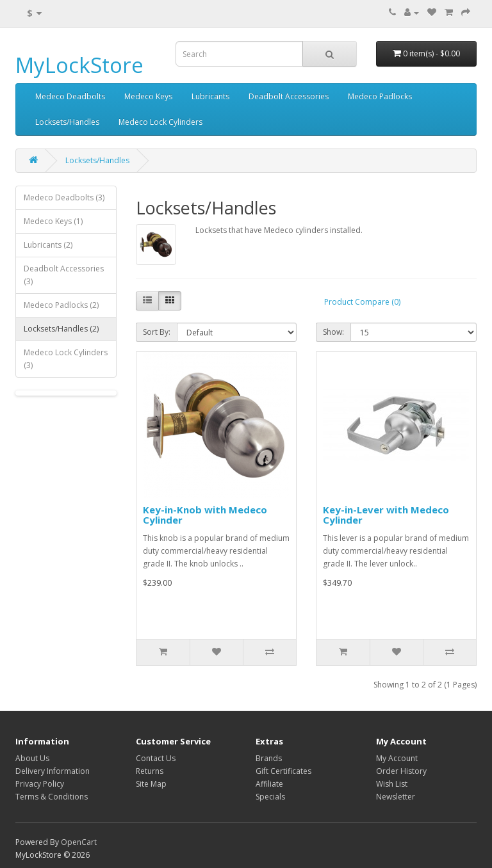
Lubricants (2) (48, 245)
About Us (32, 758)
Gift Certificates (283, 771)
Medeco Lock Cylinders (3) (66, 359)
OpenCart (79, 842)
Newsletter (396, 797)
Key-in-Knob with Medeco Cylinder (205, 515)
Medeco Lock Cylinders (160, 122)
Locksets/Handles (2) (61, 329)
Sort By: (157, 332)
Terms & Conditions (52, 797)
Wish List (392, 784)
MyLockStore (79, 65)
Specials (270, 797)
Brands (269, 758)
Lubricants (210, 96)
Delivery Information (53, 771)
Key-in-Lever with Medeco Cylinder (386, 515)
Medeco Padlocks (380, 96)
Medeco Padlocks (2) (61, 305)
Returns (150, 771)
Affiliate (269, 784)
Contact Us (156, 758)
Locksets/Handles (67, 122)
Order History (401, 771)
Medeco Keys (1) (53, 221)
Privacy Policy (40, 784)
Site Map (151, 784)
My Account (397, 758)
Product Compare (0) (362, 302)
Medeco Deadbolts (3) (64, 197)
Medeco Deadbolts (70, 96)
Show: (333, 332)
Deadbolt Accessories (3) (64, 275)
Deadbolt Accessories (289, 96)
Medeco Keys (148, 96)
